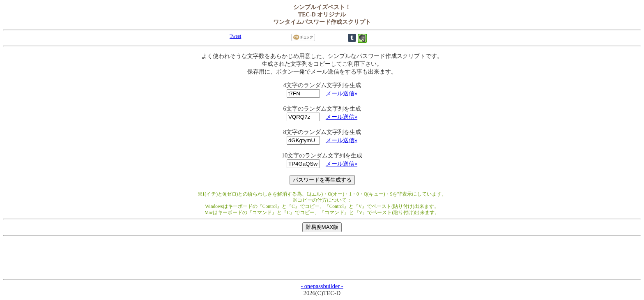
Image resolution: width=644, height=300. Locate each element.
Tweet (235, 36)
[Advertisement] (322, 258)
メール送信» (342, 93)
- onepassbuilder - (322, 286)
